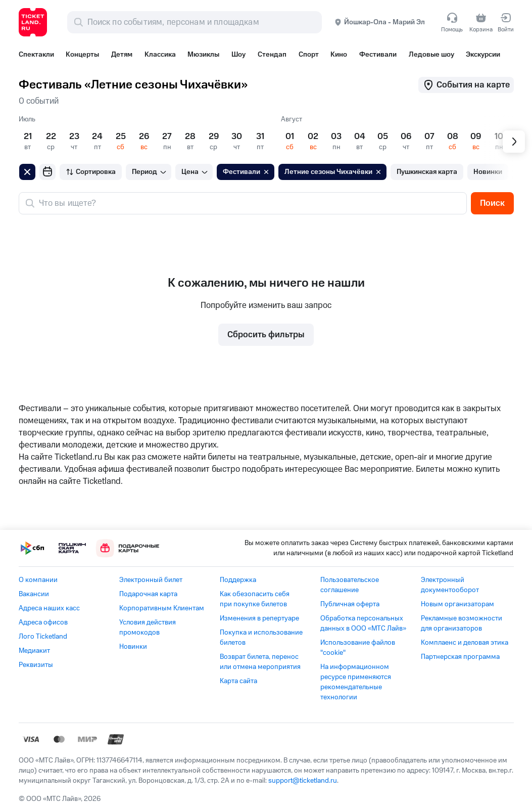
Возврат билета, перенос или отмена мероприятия (260, 662)
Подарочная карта (148, 594)
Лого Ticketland (43, 637)
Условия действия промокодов (148, 628)
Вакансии (34, 594)
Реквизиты (36, 665)
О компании (38, 580)
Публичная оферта (350, 604)
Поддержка (238, 580)
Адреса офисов (43, 622)
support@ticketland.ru (303, 781)
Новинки (133, 647)
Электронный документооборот (450, 585)
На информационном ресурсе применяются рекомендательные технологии (356, 682)
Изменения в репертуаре (259, 618)
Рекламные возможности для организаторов (462, 623)
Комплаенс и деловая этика (465, 643)
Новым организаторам (457, 604)
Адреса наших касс (49, 608)
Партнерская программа (460, 657)
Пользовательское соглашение (350, 585)
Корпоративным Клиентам (162, 608)
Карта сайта (238, 681)
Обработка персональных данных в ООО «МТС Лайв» (363, 623)
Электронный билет (151, 580)
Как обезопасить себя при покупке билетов (255, 599)
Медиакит (34, 651)
